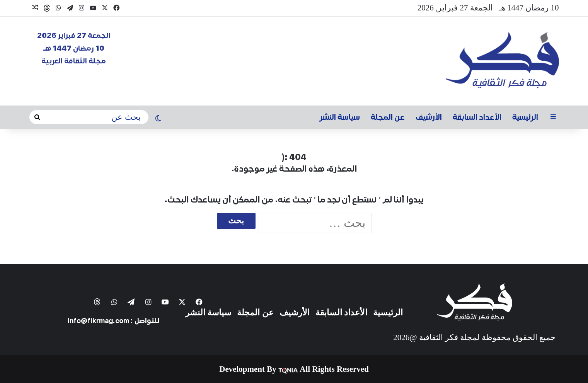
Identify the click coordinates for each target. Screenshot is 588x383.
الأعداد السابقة (477, 117)
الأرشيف (429, 117)
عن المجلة (388, 117)
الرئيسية (525, 117)
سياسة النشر (340, 117)
